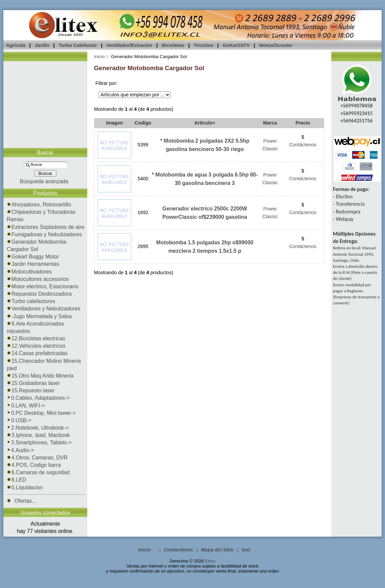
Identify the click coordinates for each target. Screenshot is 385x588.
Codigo (143, 123)
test (246, 550)
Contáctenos (303, 145)
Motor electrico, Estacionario (43, 286)
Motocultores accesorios (38, 279)
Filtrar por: (106, 83)
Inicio (99, 57)
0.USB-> (19, 420)
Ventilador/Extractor (129, 45)
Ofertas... (21, 501)
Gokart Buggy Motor (33, 257)
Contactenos (178, 550)
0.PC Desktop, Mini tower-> (41, 413)
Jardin (42, 45)
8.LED (16, 480)
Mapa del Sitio (217, 550)
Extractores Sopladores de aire (45, 227)
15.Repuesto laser (31, 390)
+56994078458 (356, 106)
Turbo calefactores (31, 301)
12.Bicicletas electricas (36, 338)
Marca (270, 123)
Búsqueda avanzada (44, 181)
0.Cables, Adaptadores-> (38, 398)
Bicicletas (173, 45)
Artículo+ (205, 123)
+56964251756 (356, 121)
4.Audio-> (20, 450)
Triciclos (203, 45)
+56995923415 (356, 113)
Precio (303, 123)
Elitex (210, 561)
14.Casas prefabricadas (37, 353)
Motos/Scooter (276, 45)
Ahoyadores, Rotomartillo (39, 205)
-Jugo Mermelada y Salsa (39, 316)
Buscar (45, 153)
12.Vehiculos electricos (36, 346)
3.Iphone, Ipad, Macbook (38, 435)
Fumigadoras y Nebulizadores (44, 234)
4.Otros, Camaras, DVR (37, 458)
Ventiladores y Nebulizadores (43, 309)
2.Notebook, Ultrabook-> (38, 428)
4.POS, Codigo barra (34, 465)
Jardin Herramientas (33, 264)
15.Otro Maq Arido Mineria (40, 376)
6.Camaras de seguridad (38, 472)
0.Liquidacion (25, 487)
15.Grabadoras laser (33, 383)
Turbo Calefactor (78, 45)
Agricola (16, 45)
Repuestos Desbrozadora (39, 294)
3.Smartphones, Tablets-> (39, 443)
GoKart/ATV (236, 45)
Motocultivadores (29, 272)
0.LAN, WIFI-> (26, 406)
